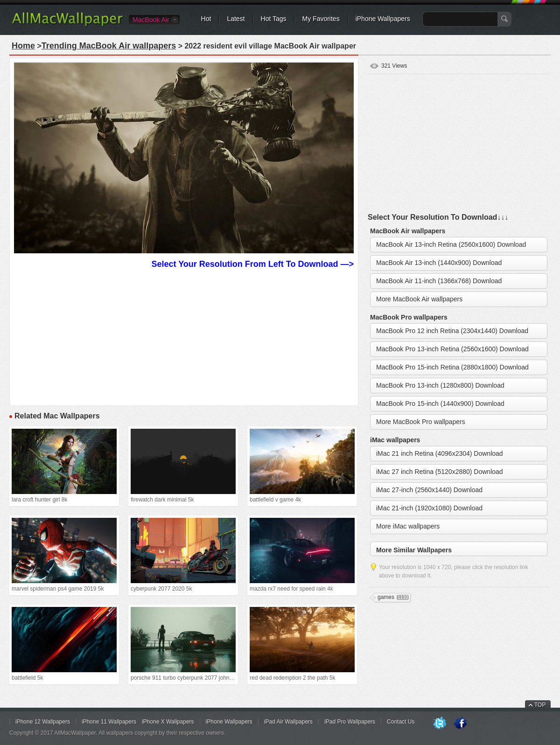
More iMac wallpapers (408, 526)
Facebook (460, 724)
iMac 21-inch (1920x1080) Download (429, 508)
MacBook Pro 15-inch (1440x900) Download (440, 404)
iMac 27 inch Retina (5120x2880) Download (440, 472)
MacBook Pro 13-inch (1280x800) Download (440, 385)
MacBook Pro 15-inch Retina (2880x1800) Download (452, 367)
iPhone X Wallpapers (168, 722)
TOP (540, 705)
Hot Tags (274, 19)
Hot (206, 19)
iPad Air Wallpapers (288, 722)
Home (23, 46)
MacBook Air (151, 20)
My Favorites (321, 19)
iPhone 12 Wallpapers (43, 722)
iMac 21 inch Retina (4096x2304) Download (440, 453)
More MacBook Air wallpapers (419, 299)
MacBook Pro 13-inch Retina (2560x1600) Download (452, 349)
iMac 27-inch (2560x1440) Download (429, 490)
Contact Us (401, 722)
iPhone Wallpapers (383, 19)
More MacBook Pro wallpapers (421, 422)
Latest (236, 19)
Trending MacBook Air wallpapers (109, 46)
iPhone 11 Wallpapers (109, 722)
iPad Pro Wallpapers (350, 722)
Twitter (440, 724)
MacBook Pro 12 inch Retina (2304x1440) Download (452, 331)
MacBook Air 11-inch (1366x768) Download (439, 281)
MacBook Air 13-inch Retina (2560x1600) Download (451, 244)
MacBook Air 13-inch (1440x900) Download (439, 263)
